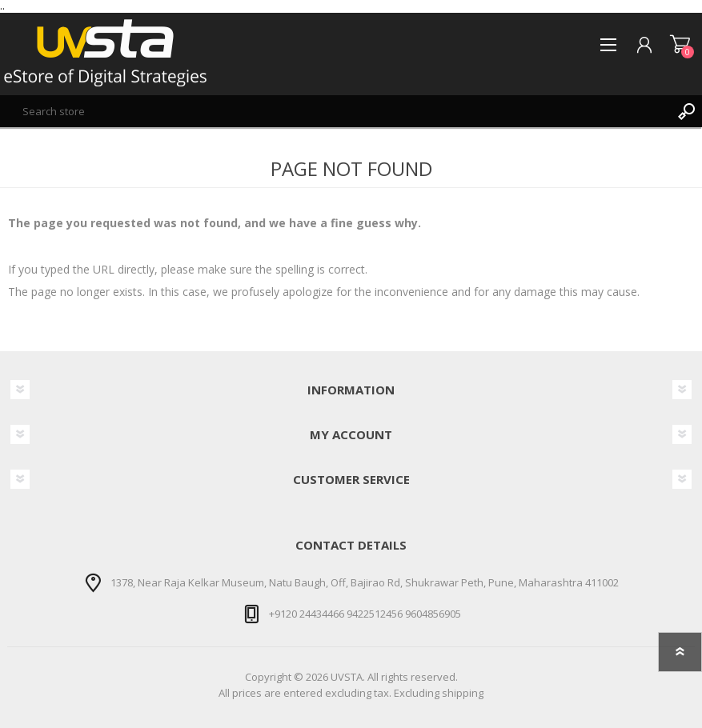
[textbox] (335, 111)
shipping (463, 693)
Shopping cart (680, 45)
